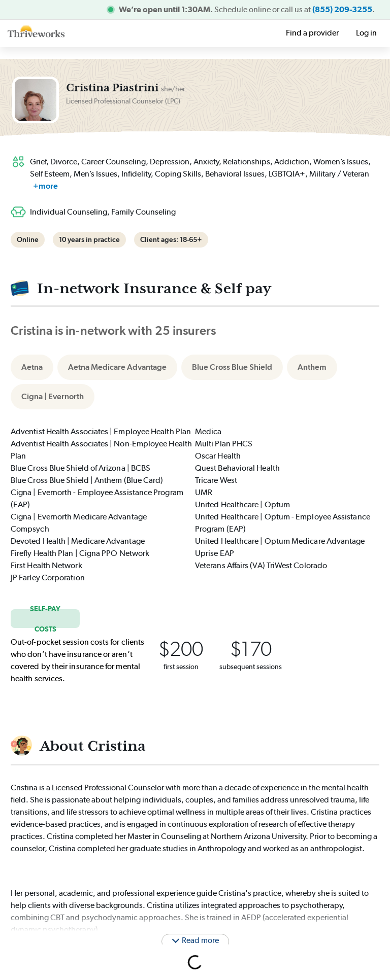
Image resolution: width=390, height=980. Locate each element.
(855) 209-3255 (342, 9)
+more (45, 186)
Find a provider (312, 33)
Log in (366, 33)
